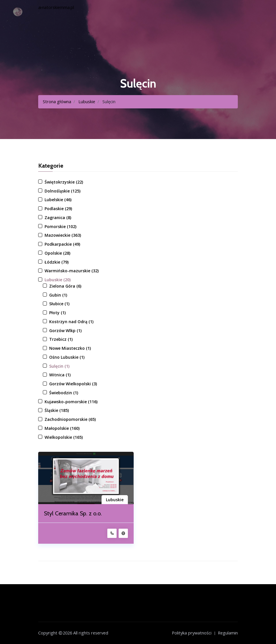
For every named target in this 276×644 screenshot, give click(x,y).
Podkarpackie (62, 244)
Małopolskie (62, 428)
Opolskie (57, 253)
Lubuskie (87, 102)
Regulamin (228, 633)
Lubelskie (58, 200)
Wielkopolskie (64, 437)
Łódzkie (57, 262)
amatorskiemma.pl (56, 7)
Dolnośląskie (62, 191)
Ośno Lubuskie (67, 357)
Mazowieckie (63, 235)
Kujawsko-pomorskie (71, 402)
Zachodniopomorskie (70, 419)
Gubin (58, 295)
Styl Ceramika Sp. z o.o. (73, 513)
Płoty (57, 313)
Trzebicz (61, 339)
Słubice (59, 304)
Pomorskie (60, 226)
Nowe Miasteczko (70, 348)
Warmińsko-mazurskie (72, 271)
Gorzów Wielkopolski (73, 384)
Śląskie (57, 410)
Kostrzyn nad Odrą (71, 322)
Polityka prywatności (192, 633)
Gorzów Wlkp (65, 331)
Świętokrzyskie (64, 182)
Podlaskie (58, 209)
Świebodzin (64, 393)
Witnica (60, 375)
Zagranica (58, 218)
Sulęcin (59, 366)
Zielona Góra (65, 286)
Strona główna (57, 102)
